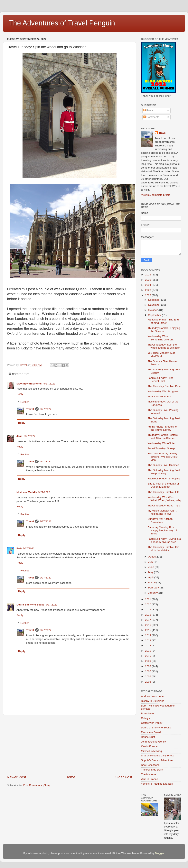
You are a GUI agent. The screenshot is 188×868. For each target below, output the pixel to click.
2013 (148, 640)
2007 (148, 671)
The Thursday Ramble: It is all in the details (164, 549)
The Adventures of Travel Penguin (62, 23)
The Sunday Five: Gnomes (163, 465)
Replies (25, 402)
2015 (148, 630)
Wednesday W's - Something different (161, 338)
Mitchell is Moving (151, 751)
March (152, 582)
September (155, 315)
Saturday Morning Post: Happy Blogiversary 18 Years (162, 530)
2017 (148, 620)
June (151, 567)
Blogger (159, 853)
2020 (148, 604)
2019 (148, 609)
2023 (148, 290)
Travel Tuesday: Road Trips (164, 506)
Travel (30, 409)
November (155, 305)
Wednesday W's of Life (161, 443)
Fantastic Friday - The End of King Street (163, 321)
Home (70, 777)
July (151, 562)
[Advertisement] (70, 745)
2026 (148, 275)
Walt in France (150, 779)
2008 (148, 666)
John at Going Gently (153, 742)
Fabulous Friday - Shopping (164, 479)
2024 (148, 285)
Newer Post (16, 777)
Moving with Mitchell (29, 384)
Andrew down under (153, 696)
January (153, 593)
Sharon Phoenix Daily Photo (158, 756)
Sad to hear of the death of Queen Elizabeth (163, 485)
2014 (148, 635)
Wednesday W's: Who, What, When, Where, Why (164, 499)
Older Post (123, 777)
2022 (148, 295)
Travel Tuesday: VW (160, 397)
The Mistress (149, 774)
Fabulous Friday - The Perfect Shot (161, 379)
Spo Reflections (150, 765)
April (151, 577)
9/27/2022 (49, 384)
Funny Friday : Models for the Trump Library (163, 428)
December (155, 300)
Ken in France (149, 746)
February (154, 588)
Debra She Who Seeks (30, 605)
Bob (19, 548)
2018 (148, 615)
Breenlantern (149, 713)
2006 (148, 676)
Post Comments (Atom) (37, 785)
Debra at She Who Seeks (156, 728)
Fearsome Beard (151, 732)
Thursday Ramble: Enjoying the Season (164, 330)
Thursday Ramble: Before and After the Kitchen (163, 436)
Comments (151, 117)
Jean (19, 436)
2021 (148, 599)
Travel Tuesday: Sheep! (162, 448)
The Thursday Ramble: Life (164, 492)
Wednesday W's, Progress (163, 391)
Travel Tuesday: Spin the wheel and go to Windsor (164, 346)
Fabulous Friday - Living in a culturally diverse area (164, 540)
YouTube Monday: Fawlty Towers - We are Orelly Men (163, 457)
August (153, 557)
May (151, 572)
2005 (148, 682)
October (153, 310)
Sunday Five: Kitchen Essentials (160, 520)
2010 (148, 656)
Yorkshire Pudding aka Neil (157, 784)
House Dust (148, 737)
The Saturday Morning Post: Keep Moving (164, 472)
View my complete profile (156, 195)
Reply (20, 394)
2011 (148, 651)
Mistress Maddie (27, 492)
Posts (148, 110)
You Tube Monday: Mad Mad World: (162, 354)
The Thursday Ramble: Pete (164, 386)
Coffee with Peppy (152, 723)
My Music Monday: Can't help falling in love (162, 512)
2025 (148, 280)
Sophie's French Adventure (157, 760)
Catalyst (146, 718)
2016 (148, 625)
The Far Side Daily (152, 770)
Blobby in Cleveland (153, 701)
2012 (148, 646)
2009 (148, 661)
